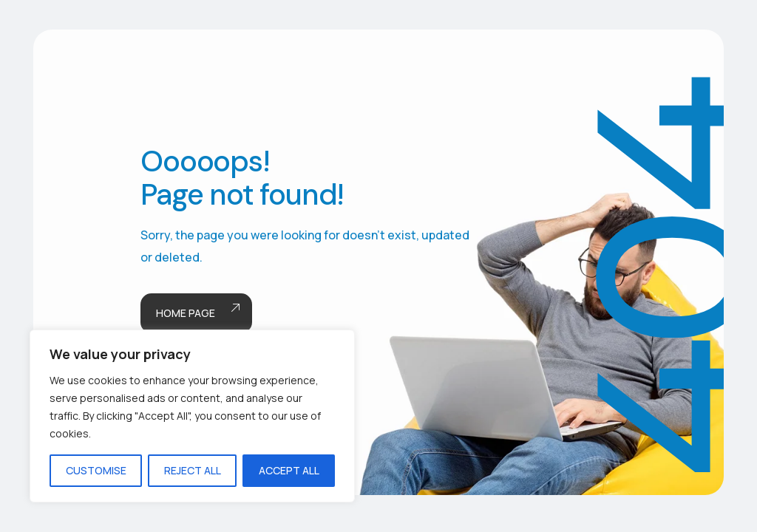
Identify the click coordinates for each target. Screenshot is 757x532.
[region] (192, 416)
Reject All (193, 470)
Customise (96, 470)
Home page (196, 314)
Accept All (289, 470)
